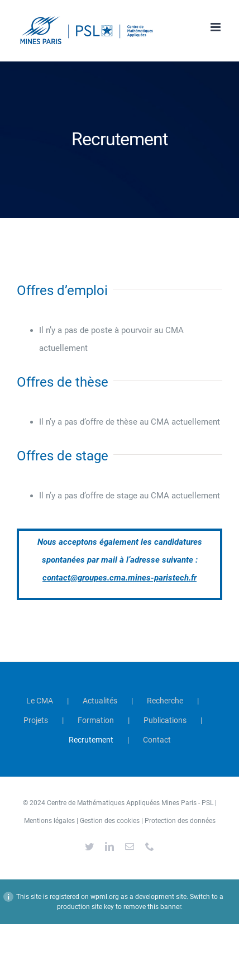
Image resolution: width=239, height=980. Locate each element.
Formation (96, 720)
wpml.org (105, 897)
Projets (36, 720)
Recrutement (91, 740)
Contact (157, 740)
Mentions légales (49, 821)
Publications (165, 720)
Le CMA (40, 701)
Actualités (100, 701)
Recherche (165, 701)
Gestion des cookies (110, 821)
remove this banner (152, 907)
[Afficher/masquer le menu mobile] (216, 27)
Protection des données (180, 821)
